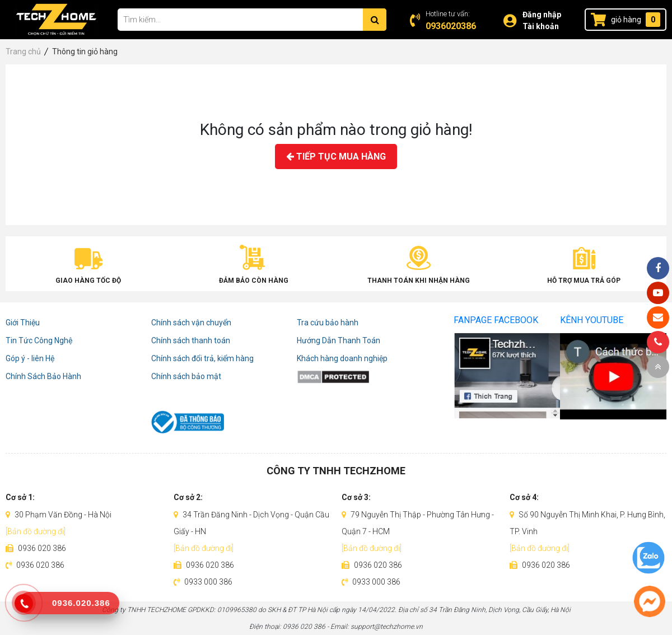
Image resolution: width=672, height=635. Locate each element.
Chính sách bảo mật (186, 376)
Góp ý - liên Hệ (30, 358)
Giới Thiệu (23, 323)
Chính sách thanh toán (191, 340)
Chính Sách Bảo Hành (43, 376)
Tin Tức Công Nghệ (39, 340)
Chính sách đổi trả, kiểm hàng (202, 358)
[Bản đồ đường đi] (36, 531)
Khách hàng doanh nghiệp (342, 358)
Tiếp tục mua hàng (336, 157)
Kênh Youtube (592, 320)
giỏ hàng (626, 20)
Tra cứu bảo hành (328, 323)
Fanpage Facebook (496, 320)
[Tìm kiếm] (375, 20)
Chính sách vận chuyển (191, 323)
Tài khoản (541, 26)
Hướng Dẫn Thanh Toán (339, 340)
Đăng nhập (542, 15)
